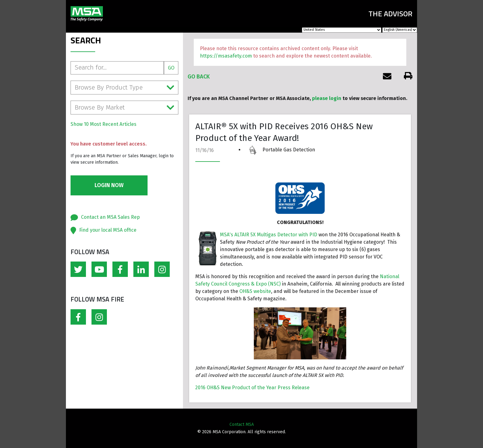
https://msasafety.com (226, 56)
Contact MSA (242, 424)
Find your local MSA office (108, 230)
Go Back (199, 77)
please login (327, 98)
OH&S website (255, 291)
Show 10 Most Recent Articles (103, 124)
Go (171, 68)
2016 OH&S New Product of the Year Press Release (252, 388)
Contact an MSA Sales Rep (110, 217)
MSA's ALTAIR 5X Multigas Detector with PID (269, 235)
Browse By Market (124, 108)
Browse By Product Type (124, 88)
